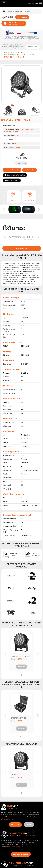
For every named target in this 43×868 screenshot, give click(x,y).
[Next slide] (39, 197)
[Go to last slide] (4, 197)
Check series (21, 163)
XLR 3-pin (14, 201)
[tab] (22, 675)
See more (22, 667)
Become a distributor (21, 854)
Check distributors (12, 180)
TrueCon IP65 (29, 201)
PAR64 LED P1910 (17, 774)
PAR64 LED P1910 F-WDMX (20, 656)
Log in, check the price (12, 170)
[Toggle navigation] (4, 3)
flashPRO (19, 659)
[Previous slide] (4, 209)
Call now (29, 825)
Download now (21, 248)
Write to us (15, 825)
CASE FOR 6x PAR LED (19, 718)
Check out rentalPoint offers (15, 175)
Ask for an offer (29, 170)
